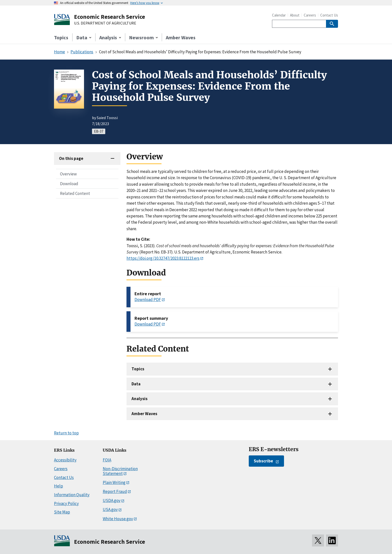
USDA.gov (112, 500)
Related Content (75, 193)
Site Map (62, 512)
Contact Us (329, 15)
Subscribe (263, 461)
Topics (61, 37)
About (295, 15)
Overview (68, 174)
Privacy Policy (66, 503)
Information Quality (72, 495)
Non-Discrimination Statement (120, 471)
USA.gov (110, 509)
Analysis (139, 399)
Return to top (66, 433)
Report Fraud (115, 491)
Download (69, 184)
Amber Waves (181, 37)
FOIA (107, 460)
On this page (71, 158)
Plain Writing (114, 482)
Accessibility (65, 460)
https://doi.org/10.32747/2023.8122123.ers (163, 258)
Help (58, 486)
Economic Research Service (109, 17)
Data (136, 384)
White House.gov (118, 519)
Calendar (279, 15)
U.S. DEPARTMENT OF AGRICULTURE (105, 23)
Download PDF (148, 300)
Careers (310, 15)
